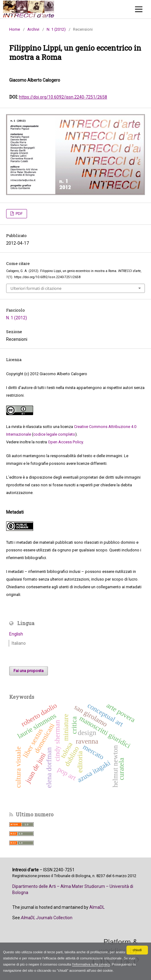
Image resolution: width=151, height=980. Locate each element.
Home (15, 29)
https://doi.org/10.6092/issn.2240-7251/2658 (63, 97)
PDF (19, 214)
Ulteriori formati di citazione (36, 288)
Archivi (33, 29)
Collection (47, 918)
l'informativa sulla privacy (91, 964)
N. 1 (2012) (56, 29)
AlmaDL (97, 907)
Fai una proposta (29, 671)
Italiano (19, 643)
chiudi (137, 950)
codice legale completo (54, 434)
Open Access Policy (65, 442)
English (16, 634)
